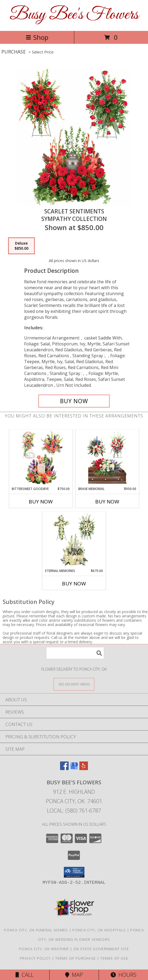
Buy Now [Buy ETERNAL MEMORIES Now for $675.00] (74, 584)
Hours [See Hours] (123, 975)
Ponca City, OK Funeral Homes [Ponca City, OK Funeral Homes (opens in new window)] (36, 930)
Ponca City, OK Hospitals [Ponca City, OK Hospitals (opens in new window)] (99, 930)
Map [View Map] (74, 975)
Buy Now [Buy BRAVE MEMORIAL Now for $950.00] (107, 502)
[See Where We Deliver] (74, 684)
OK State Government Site (101, 949)
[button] (74, 872)
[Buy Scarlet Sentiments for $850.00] (74, 401)
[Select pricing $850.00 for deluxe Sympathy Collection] (21, 246)
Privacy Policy (35, 958)
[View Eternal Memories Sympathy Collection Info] (74, 540)
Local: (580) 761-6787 (74, 811)
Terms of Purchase (75, 958)
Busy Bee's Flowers (74, 15)
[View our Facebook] (64, 768)
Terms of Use (114, 958)
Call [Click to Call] (25, 975)
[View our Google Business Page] (74, 768)
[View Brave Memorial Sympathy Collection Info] (107, 458)
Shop (37, 37)
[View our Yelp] (84, 768)
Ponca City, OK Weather (44, 949)
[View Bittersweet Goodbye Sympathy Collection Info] (41, 458)
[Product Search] (75, 653)
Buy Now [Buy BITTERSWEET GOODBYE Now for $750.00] (41, 502)
